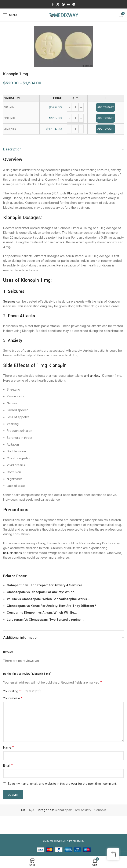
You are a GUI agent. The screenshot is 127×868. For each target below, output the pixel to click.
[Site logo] (63, 15)
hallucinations (12, 553)
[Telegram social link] (74, 4)
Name (9, 747)
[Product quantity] (75, 107)
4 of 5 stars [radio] (36, 691)
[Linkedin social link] (69, 4)
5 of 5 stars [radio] (39, 691)
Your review (13, 698)
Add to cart (106, 107)
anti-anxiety (92, 376)
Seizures (9, 301)
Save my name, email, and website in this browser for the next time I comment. (62, 784)
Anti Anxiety (83, 810)
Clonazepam (64, 810)
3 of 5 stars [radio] (33, 691)
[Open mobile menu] (10, 15)
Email (8, 765)
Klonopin (73, 193)
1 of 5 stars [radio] (27, 691)
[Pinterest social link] (63, 4)
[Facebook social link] (53, 4)
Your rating (12, 691)
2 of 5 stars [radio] (30, 691)
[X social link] (58, 4)
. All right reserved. (67, 841)
